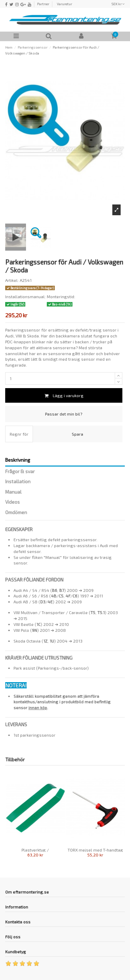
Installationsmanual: (25, 296)
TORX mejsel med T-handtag (95, 850)
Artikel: (12, 280)
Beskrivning (18, 460)
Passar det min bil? (64, 414)
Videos (12, 502)
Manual (13, 492)
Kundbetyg (16, 952)
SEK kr (118, 4)
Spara (77, 434)
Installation (18, 481)
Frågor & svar (20, 471)
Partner (43, 4)
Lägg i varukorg (64, 395)
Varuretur (64, 4)
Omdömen (16, 512)
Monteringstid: (61, 296)
